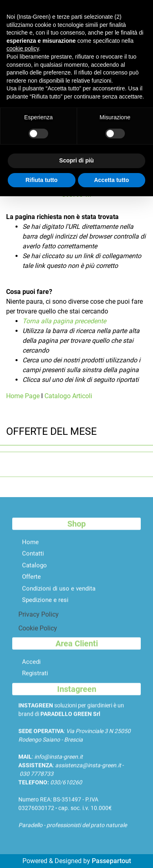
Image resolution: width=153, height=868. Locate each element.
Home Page (24, 396)
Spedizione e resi (45, 606)
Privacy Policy (39, 620)
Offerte (31, 583)
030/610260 (66, 788)
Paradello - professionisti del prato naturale (73, 831)
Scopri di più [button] (76, 160)
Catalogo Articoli (68, 396)
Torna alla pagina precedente (64, 321)
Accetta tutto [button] (111, 180)
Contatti (33, 559)
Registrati (35, 679)
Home (30, 548)
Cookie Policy (38, 634)
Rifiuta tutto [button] (41, 180)
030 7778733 (37, 780)
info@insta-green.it (59, 763)
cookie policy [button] (23, 48)
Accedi (31, 667)
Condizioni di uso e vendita (59, 594)
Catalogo (34, 571)
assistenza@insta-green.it (88, 771)
